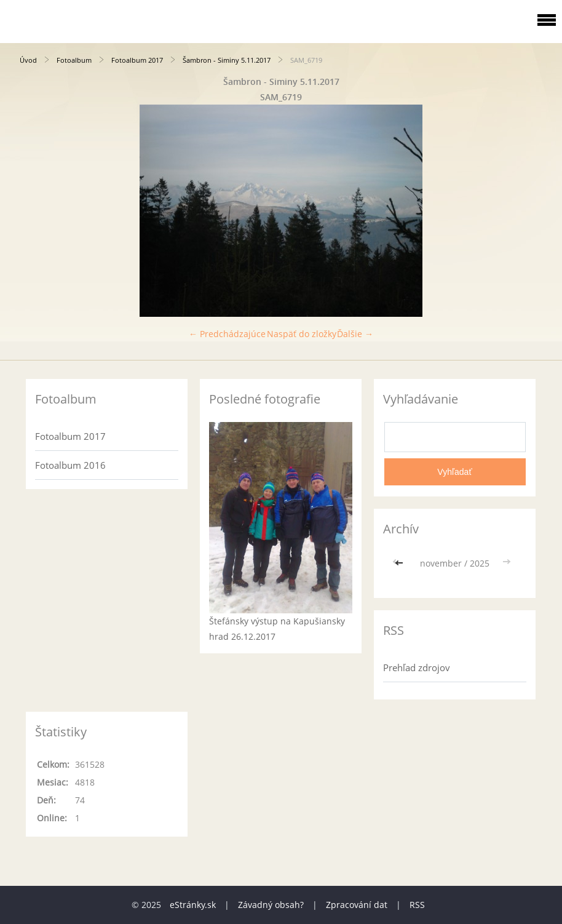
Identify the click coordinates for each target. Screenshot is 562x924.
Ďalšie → (355, 334)
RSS (417, 905)
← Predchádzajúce (227, 334)
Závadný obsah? (271, 905)
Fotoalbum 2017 (137, 60)
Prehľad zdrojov (417, 667)
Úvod (28, 60)
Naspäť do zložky (302, 334)
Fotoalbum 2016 (70, 465)
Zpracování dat (357, 905)
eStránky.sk (193, 905)
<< (400, 563)
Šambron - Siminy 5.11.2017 (227, 60)
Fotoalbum (74, 60)
